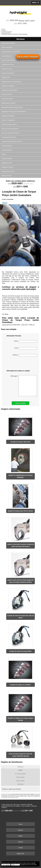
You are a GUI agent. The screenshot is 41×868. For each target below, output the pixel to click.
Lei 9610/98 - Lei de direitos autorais (10, 797)
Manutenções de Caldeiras (9, 103)
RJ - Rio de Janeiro (21, 774)
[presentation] (17, 364)
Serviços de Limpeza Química (9, 124)
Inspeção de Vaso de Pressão (9, 90)
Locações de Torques (7, 99)
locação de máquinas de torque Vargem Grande (21, 719)
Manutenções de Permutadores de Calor (12, 107)
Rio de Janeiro (20, 777)
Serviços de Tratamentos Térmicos (11, 133)
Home (20, 824)
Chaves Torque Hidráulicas (9, 60)
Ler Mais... (6, 314)
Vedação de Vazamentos (8, 171)
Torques (4, 154)
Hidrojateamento (6, 77)
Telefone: (25, 355)
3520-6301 (14, 20)
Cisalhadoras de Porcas (8, 65)
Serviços (20, 39)
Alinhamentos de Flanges (8, 43)
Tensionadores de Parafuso (9, 137)
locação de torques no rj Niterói (21, 685)
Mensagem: (24, 386)
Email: (26, 348)
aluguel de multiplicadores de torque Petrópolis (20, 476)
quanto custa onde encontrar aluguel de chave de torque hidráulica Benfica (20, 581)
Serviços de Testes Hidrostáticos (10, 129)
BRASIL (20, 770)
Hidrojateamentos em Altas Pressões (11, 82)
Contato (21, 848)
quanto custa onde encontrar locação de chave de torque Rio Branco (20, 545)
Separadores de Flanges (8, 116)
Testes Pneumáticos (7, 150)
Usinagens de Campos (8, 167)
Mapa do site (20, 854)
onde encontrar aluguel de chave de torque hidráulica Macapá (20, 755)
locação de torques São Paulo (20, 442)
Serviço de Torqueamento (8, 120)
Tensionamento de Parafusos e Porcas (12, 142)
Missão (20, 836)
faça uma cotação (28, 57)
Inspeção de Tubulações (8, 86)
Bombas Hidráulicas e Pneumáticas (11, 52)
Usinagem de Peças (7, 163)
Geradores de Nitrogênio (8, 73)
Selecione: (20, 767)
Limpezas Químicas (7, 95)
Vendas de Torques (7, 176)
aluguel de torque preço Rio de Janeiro (20, 511)
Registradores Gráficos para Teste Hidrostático (14, 112)
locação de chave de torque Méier (20, 651)
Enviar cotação (21, 403)
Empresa (20, 830)
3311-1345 (22, 23)
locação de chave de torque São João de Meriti (21, 617)
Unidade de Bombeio (7, 159)
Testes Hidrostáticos (7, 146)
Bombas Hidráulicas (7, 48)
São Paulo (20, 784)
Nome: (26, 341)
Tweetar (5, 203)
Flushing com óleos (7, 69)
